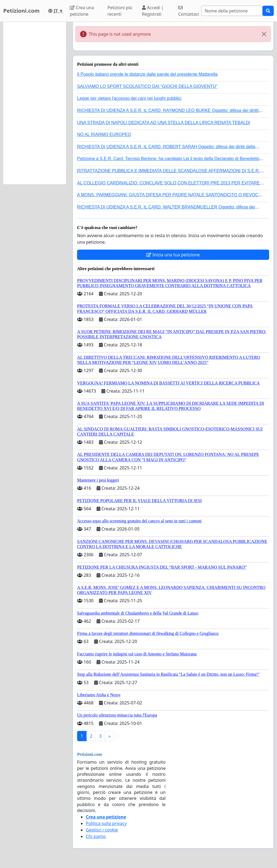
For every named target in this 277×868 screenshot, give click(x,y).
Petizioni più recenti (120, 11)
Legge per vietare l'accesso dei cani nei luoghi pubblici (129, 98)
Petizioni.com (21, 11)
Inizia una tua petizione (173, 255)
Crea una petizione (82, 11)
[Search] (232, 11)
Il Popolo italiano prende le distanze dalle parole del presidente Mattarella (147, 74)
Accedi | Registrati (153, 11)
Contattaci (189, 11)
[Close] (264, 34)
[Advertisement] (35, 103)
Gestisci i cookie (102, 830)
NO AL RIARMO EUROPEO (104, 135)
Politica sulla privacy (106, 823)
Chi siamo (96, 836)
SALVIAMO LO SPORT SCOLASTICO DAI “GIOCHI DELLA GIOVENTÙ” (147, 86)
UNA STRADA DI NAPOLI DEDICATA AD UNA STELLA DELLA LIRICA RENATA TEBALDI (164, 123)
